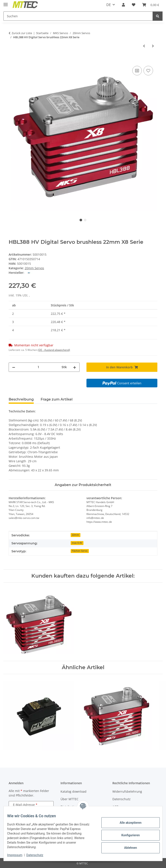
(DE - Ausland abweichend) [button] (54, 350)
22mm (75, 535)
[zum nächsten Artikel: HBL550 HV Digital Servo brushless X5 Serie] (153, 46)
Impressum (18, 855)
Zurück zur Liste (22, 33)
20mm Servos (34, 268)
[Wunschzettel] (134, 5)
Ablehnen (127, 848)
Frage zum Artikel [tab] (57, 399)
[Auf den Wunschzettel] (148, 71)
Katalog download (73, 791)
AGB (115, 807)
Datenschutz (38, 855)
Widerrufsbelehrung (127, 791)
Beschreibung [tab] (21, 399)
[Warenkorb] (151, 5)
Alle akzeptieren (127, 823)
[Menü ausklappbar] (6, 3)
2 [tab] (85, 220)
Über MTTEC (69, 799)
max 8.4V (77, 543)
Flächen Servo (80, 551)
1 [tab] (81, 220)
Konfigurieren (127, 835)
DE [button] (109, 5)
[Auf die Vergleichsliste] (137, 71)
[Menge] (38, 367)
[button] (123, 5)
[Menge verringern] (14, 367)
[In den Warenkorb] (12, 60)
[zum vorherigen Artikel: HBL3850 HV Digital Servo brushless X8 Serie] (144, 46)
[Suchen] (78, 16)
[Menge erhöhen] (75, 367)
